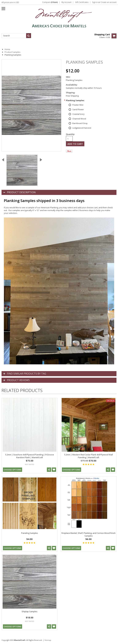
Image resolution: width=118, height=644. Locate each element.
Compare (50, 2)
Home (7, 49)
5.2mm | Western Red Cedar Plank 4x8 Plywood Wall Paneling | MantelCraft (88, 456)
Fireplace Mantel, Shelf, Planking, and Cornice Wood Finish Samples (88, 534)
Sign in (95, 2)
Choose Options (13, 470)
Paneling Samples (30, 533)
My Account (66, 2)
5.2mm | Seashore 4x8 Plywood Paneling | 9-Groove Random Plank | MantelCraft (30, 456)
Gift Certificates (82, 2)
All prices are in (10, 2)
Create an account (109, 2)
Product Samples (13, 52)
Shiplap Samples (29, 611)
